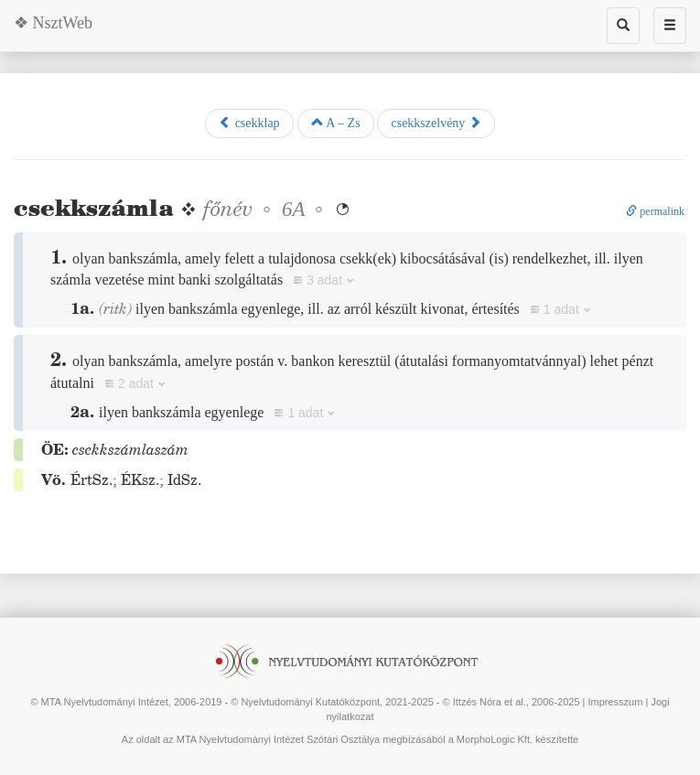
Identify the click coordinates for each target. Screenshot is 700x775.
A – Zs (336, 123)
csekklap (249, 123)
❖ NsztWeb (53, 23)
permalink (655, 211)
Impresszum (616, 702)
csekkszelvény (436, 123)
